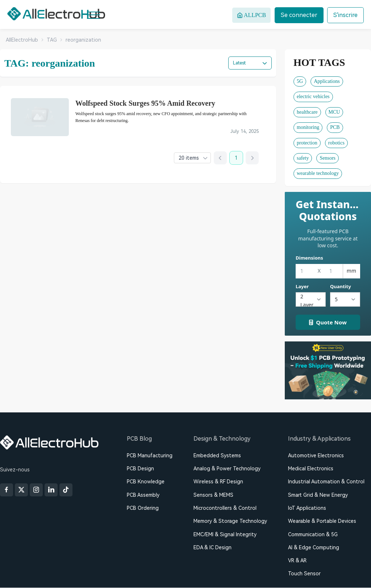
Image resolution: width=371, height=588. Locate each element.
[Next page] (252, 158)
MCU (334, 112)
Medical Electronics (311, 469)
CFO (115, 132)
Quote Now (328, 322)
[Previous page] (220, 158)
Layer (302, 286)
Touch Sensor (304, 574)
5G (300, 81)
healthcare (307, 112)
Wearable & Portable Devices (322, 521)
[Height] (334, 271)
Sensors (328, 158)
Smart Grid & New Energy (318, 495)
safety (303, 158)
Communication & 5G (313, 534)
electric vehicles (313, 96)
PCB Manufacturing (150, 455)
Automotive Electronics (316, 455)
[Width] (305, 271)
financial (156, 132)
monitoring (308, 127)
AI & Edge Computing (314, 548)
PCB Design (140, 469)
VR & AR (297, 561)
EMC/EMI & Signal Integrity (225, 534)
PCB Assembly (143, 495)
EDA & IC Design (212, 548)
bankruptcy (90, 132)
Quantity (341, 286)
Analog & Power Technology (227, 469)
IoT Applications (307, 508)
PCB (335, 127)
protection (307, 143)
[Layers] (311, 299)
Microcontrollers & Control (225, 508)
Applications (327, 81)
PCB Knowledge (146, 482)
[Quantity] (345, 299)
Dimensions (309, 258)
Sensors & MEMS (213, 495)
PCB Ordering (143, 508)
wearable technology (318, 173)
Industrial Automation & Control (326, 482)
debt (134, 132)
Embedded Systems (217, 455)
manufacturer (186, 132)
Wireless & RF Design (218, 482)
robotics (336, 143)
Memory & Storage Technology (230, 521)
